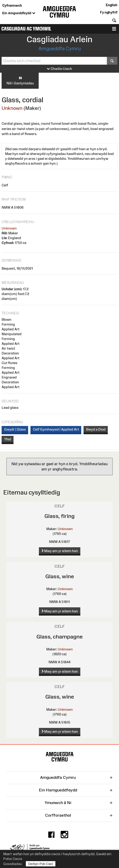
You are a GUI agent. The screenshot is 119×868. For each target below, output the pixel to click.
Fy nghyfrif (109, 12)
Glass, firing (59, 516)
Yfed (8, 439)
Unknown (12, 108)
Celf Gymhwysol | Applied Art (56, 429)
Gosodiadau (13, 864)
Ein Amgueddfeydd (19, 13)
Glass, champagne (59, 637)
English (112, 5)
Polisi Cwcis (13, 859)
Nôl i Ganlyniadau (20, 80)
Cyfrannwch (12, 5)
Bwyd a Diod (96, 429)
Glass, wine (60, 576)
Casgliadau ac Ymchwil (26, 29)
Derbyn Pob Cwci (41, 864)
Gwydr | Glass (15, 429)
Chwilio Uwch (59, 69)
